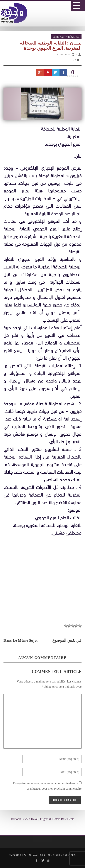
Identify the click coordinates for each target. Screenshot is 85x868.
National (58, 37)
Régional (74, 37)
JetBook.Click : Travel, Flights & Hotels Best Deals (43, 819)
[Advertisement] (44, 668)
